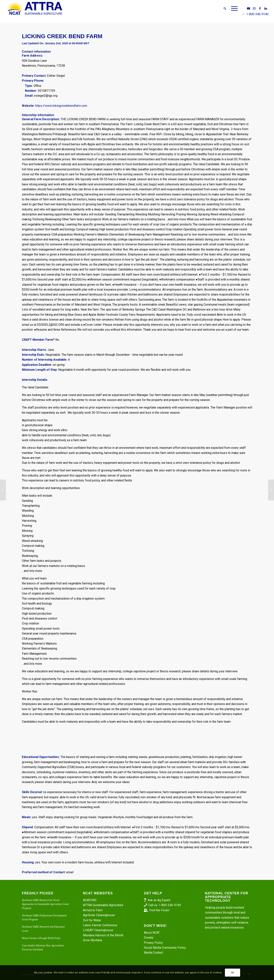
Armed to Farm (93, 910)
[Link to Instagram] (254, 8)
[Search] (225, 9)
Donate (149, 938)
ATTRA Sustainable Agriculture (104, 905)
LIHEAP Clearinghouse (98, 930)
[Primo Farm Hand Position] (271, 490)
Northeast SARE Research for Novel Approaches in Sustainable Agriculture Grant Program (45, 904)
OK (232, 973)
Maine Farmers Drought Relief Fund (41, 938)
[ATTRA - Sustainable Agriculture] (35, 9)
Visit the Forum (159, 910)
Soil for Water (92, 920)
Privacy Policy (153, 943)
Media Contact (153, 953)
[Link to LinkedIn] (266, 8)
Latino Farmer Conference (100, 925)
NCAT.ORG (90, 900)
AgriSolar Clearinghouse (99, 915)
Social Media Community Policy (165, 948)
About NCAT (152, 933)
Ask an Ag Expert (159, 900)
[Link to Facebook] (260, 8)
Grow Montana (92, 940)
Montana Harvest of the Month (103, 935)
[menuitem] (225, 9)
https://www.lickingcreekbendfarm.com (61, 106)
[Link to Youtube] (249, 8)
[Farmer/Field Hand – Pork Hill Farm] (3, 490)
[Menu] (233, 9)
